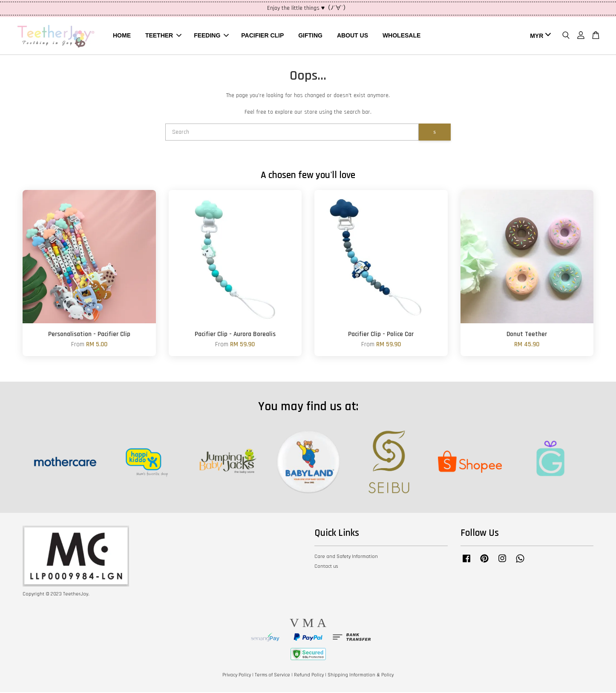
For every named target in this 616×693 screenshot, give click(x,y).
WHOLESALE (402, 36)
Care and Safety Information (346, 557)
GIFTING (310, 36)
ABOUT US (353, 36)
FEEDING (211, 36)
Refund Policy (309, 676)
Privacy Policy (237, 676)
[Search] (292, 133)
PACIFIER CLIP (262, 36)
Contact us (326, 567)
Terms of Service (272, 676)
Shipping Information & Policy (361, 676)
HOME (122, 36)
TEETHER (163, 36)
